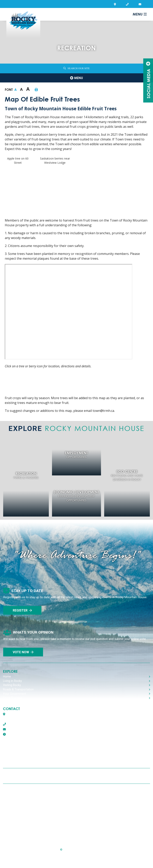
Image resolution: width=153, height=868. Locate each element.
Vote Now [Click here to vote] (21, 652)
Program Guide (19, 834)
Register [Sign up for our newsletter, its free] (20, 610)
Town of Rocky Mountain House (23, 24)
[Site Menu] (76, 78)
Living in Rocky (12, 681)
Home (7, 677)
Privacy (14, 803)
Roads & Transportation (18, 689)
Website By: (77, 860)
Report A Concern (21, 813)
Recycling (16, 792)
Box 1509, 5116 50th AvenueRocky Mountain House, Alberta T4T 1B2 (29, 717)
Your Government (15, 694)
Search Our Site (79, 68)
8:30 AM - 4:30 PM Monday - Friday (36, 734)
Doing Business (13, 698)
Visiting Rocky (12, 685)
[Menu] (140, 14)
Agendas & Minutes (22, 823)
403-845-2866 (14, 724)
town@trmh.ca (14, 729)
